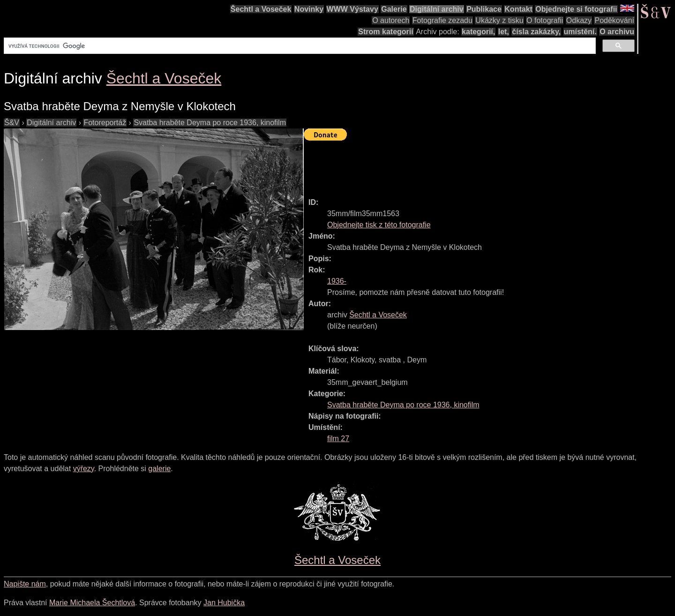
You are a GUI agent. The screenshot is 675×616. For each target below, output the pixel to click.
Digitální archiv (437, 9)
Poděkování (614, 20)
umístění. (580, 32)
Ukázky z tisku (499, 20)
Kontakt (518, 9)
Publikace (484, 9)
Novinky (309, 9)
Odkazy (579, 20)
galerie (159, 469)
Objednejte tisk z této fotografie (379, 225)
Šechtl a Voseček (261, 9)
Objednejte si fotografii (576, 9)
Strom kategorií (386, 32)
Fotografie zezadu (442, 20)
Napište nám (25, 584)
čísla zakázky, (536, 32)
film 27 (338, 439)
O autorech (391, 20)
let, (504, 32)
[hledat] (299, 46)
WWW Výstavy (352, 9)
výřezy (84, 469)
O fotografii (545, 20)
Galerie (394, 9)
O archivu (617, 32)
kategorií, (478, 32)
